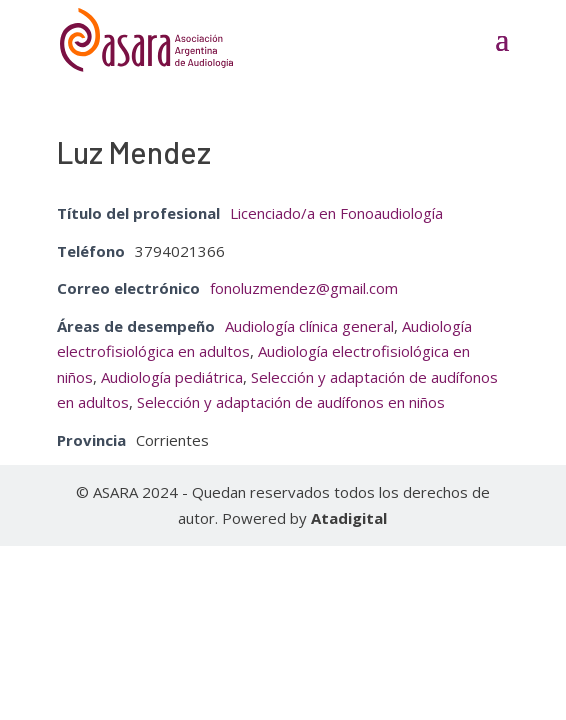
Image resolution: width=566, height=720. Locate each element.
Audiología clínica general (309, 326)
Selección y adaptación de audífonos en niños (291, 402)
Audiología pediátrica (172, 377)
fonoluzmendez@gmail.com (304, 288)
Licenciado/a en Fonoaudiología (336, 213)
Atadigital (349, 518)
